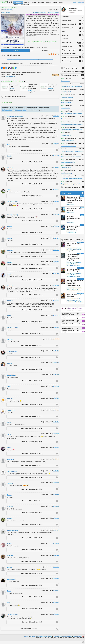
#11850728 (56, 509)
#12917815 (56, 146)
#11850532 (56, 558)
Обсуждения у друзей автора (74, 74)
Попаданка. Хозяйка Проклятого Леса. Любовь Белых (73, 231)
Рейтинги (17, 5)
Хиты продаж (73, 196)
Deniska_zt (11, 413)
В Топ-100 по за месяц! (73, 303)
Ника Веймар (9, 12)
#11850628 (56, 521)
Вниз (83, 642)
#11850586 (56, 546)
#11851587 (56, 318)
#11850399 (56, 617)
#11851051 (56, 401)
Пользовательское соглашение (44, 639)
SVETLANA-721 (12, 474)
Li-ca (9, 147)
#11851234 (56, 342)
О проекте (26, 639)
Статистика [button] (45, 53)
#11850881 (56, 424)
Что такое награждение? (25, 84)
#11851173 (56, 353)
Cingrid (11, 91)
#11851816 (56, 288)
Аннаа (9, 546)
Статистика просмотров (71, 60)
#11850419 (56, 605)
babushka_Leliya (12, 330)
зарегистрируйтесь (20, 113)
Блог (71, 34)
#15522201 (56, 119)
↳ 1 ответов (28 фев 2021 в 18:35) (32, 235)
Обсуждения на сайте (74, 78)
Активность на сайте (69, 56)
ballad (9, 450)
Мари (30, 93)
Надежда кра (11, 378)
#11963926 (56, 158)
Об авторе (65, 19)
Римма (9, 498)
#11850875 (56, 436)
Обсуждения (25, 5)
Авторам (32, 639)
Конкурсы (71, 38)
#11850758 (56, 473)
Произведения (18, 2)
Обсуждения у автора (74, 71)
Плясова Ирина (12, 354)
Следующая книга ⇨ (53, 15)
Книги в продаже (71, 30)
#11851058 (56, 389)
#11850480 (56, 570)
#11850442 (56, 593)
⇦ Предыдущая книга (40, 15)
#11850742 (56, 485)
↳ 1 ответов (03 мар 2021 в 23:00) (32, 223)
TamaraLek (11, 462)
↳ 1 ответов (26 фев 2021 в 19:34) (32, 504)
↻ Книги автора (5, 15)
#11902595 (56, 192)
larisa (9, 425)
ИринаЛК (10, 558)
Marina (9, 159)
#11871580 (56, 217)
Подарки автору (71, 49)
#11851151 (56, 365)
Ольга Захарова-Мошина (15, 119)
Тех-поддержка (77, 639)
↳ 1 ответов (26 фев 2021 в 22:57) (32, 271)
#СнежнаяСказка (10, 79)
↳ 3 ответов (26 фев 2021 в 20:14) (32, 297)
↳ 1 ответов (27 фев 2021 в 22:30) (32, 247)
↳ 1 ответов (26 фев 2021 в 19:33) (32, 527)
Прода (6, 2)
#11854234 (56, 241)
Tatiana (9, 366)
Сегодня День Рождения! (74, 190)
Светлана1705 (12, 582)
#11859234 (56, 229)
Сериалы (41, 2)
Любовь (10, 342)
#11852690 (56, 264)
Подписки (27, 2)
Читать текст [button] (16, 53)
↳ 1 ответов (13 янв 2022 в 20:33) (32, 153)
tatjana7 (10, 265)
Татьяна (10, 401)
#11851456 (56, 330)
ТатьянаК (10, 253)
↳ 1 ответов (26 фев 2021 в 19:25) (32, 588)
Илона (9, 389)
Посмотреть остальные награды (23, 99)
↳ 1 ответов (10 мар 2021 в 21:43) (32, 212)
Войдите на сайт (7, 113)
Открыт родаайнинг (77, 304)
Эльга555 (10, 170)
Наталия (10, 486)
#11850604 (56, 533)
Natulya (10, 229)
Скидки (34, 2)
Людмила (10, 509)
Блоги (55, 2)
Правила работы (57, 639)
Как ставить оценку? (19, 58)
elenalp (9, 241)
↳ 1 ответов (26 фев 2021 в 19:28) (32, 564)
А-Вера (9, 570)
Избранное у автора (71, 53)
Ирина (9, 277)
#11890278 (56, 204)
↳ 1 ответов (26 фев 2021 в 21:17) (32, 283)
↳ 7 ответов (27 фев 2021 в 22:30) (32, 259)
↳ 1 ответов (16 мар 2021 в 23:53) (32, 198)
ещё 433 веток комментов (29, 631)
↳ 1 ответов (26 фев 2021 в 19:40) (32, 480)
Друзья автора (71, 45)
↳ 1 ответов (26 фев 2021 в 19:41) (32, 456)
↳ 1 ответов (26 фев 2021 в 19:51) (32, 324)
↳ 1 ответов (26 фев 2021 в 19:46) (32, 431)
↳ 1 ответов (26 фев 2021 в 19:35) (32, 492)
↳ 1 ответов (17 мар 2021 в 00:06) (32, 186)
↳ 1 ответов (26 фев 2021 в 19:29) (32, 552)
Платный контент (67, 639)
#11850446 (56, 581)
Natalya (50, 91)
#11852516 (56, 276)
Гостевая (65, 41)
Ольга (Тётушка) (12, 204)
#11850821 (56, 450)
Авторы (61, 2)
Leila (9, 192)
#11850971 (56, 413)
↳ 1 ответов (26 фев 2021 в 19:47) (32, 419)
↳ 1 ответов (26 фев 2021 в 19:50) (32, 384)
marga (9, 437)
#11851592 (56, 303)
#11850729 (56, 497)
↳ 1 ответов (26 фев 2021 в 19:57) (32, 312)
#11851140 (56, 377)
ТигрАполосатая (13, 533)
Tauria (9, 594)
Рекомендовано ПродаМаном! (74, 242)
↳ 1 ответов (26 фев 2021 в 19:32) (32, 540)
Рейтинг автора (71, 64)
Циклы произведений (71, 27)
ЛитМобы (48, 2)
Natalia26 (10, 303)
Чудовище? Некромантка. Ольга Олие (73, 221)
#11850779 (56, 462)
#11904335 (56, 170)
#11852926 (56, 253)
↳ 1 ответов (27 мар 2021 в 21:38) (32, 165)
